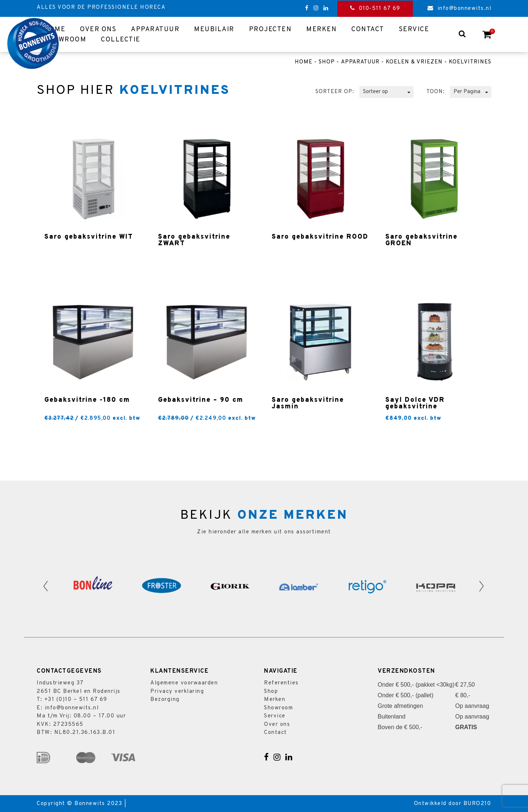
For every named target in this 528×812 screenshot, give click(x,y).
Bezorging (165, 700)
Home (304, 62)
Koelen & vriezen (414, 62)
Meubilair (214, 30)
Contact (368, 30)
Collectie (121, 40)
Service (414, 30)
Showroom (65, 40)
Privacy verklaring (177, 692)
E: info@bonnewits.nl (68, 708)
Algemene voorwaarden (184, 683)
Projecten (270, 30)
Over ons (98, 30)
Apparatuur (155, 30)
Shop (327, 62)
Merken (321, 30)
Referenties (281, 683)
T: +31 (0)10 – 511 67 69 (72, 700)
